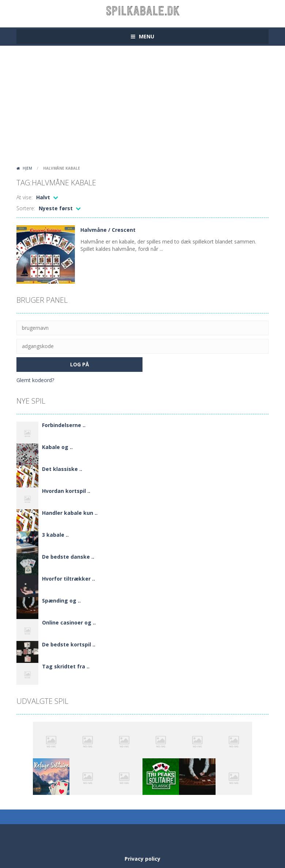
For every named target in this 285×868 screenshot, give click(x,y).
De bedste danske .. (68, 557)
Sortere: (26, 208)
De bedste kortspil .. (69, 644)
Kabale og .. (57, 447)
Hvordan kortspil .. (66, 491)
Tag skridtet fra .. (66, 666)
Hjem (27, 168)
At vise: (24, 197)
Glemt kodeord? (35, 380)
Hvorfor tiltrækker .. (69, 579)
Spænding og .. (61, 601)
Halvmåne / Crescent (108, 230)
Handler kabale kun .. (70, 513)
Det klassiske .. (62, 469)
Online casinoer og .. (69, 622)
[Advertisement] (142, 108)
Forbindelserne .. (64, 425)
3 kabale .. (55, 535)
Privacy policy (142, 859)
